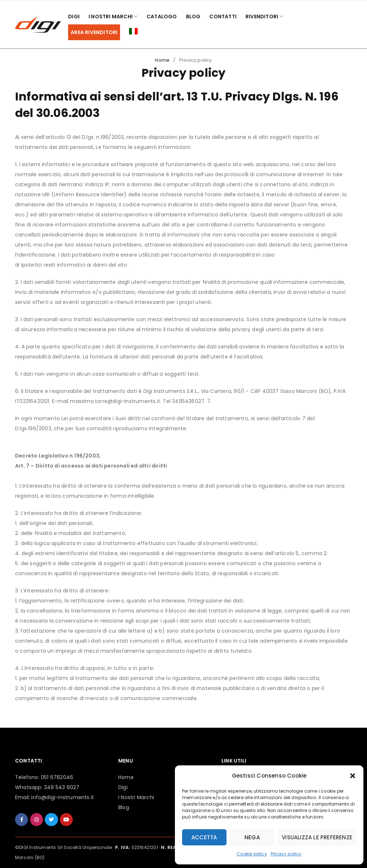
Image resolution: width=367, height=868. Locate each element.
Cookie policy (252, 854)
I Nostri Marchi (136, 797)
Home (162, 60)
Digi (123, 787)
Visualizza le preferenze (317, 837)
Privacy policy (286, 854)
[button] (353, 776)
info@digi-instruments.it (63, 797)
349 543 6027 (62, 787)
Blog (124, 807)
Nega (252, 837)
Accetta (204, 837)
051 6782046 (57, 777)
